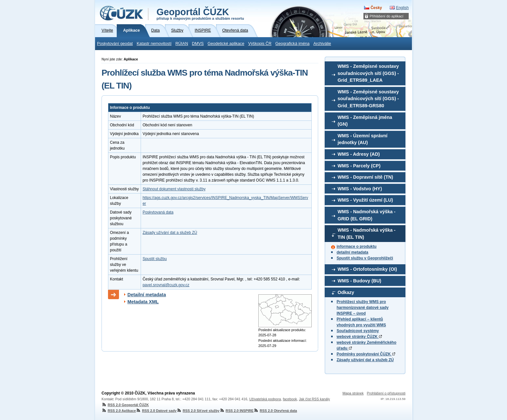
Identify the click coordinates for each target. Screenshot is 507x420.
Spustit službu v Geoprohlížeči (365, 258)
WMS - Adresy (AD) (359, 154)
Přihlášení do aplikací (387, 16)
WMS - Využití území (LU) (365, 200)
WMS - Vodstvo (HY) (360, 189)
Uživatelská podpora (265, 399)
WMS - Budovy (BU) (359, 281)
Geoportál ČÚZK (200, 14)
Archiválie (322, 44)
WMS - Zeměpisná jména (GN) (365, 121)
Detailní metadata (147, 295)
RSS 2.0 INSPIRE (237, 411)
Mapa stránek (353, 393)
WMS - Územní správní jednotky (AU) (362, 139)
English (402, 8)
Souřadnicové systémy (358, 331)
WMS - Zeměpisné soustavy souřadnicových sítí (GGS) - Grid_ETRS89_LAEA (368, 73)
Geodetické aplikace (226, 44)
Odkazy (346, 292)
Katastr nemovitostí (154, 44)
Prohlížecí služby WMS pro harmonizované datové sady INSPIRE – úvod (363, 308)
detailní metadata (352, 252)
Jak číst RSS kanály (314, 399)
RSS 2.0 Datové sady (156, 411)
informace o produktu (356, 247)
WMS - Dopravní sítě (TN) (365, 177)
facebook (290, 399)
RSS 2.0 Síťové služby (198, 411)
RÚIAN (182, 44)
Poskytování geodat (115, 44)
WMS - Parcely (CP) (359, 166)
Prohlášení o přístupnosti (386, 393)
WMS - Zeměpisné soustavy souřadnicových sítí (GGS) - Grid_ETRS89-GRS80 (368, 99)
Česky (376, 8)
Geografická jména (293, 44)
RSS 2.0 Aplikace (119, 411)
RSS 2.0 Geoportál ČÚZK (125, 405)
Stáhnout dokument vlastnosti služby (174, 189)
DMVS (198, 44)
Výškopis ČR (260, 44)
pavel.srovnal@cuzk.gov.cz (166, 285)
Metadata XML (143, 302)
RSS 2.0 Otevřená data (275, 411)
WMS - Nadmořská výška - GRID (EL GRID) (367, 215)
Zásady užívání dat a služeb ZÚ (365, 360)
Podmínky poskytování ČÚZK (366, 354)
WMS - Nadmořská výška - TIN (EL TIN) (367, 234)
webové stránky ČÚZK (359, 337)
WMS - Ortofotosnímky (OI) (367, 269)
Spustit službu (155, 259)
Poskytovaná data (158, 212)
